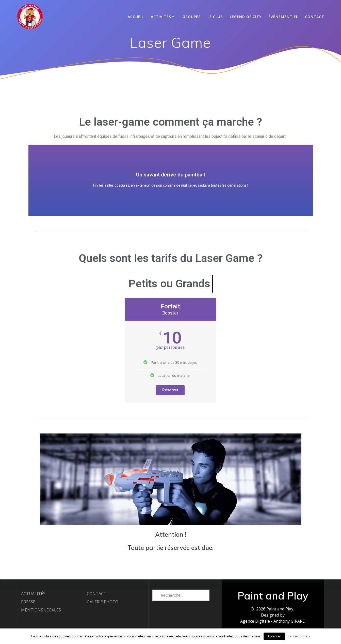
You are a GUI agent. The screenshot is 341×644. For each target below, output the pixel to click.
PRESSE (28, 602)
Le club (215, 17)
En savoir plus (299, 636)
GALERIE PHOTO (103, 602)
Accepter (274, 636)
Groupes (192, 17)
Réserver (170, 403)
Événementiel (283, 17)
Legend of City (246, 17)
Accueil (136, 17)
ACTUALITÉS (33, 593)
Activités (161, 17)
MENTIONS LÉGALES (41, 610)
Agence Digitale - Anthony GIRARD (273, 621)
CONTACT (315, 17)
